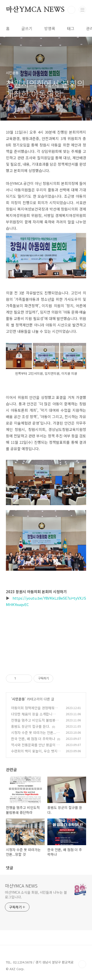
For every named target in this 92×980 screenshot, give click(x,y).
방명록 (50, 28)
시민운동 (18, 699)
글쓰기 (27, 28)
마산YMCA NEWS (35, 10)
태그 (71, 28)
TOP (82, 964)
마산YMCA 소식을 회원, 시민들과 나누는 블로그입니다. (36, 895)
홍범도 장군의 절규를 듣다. (31, 726)
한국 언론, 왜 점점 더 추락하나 (33, 739)
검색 (71, 10)
